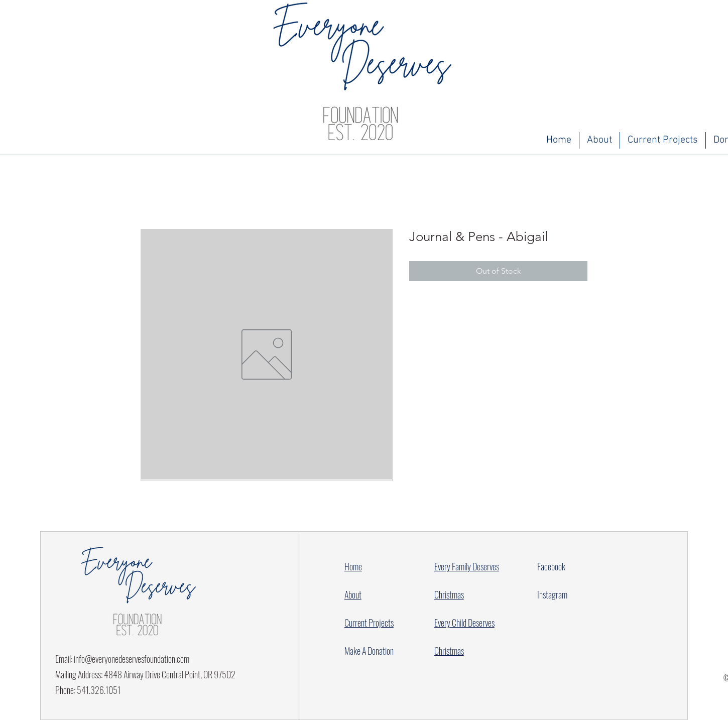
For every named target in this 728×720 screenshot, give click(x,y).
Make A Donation (369, 651)
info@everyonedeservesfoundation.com (132, 659)
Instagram (552, 594)
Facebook (551, 566)
